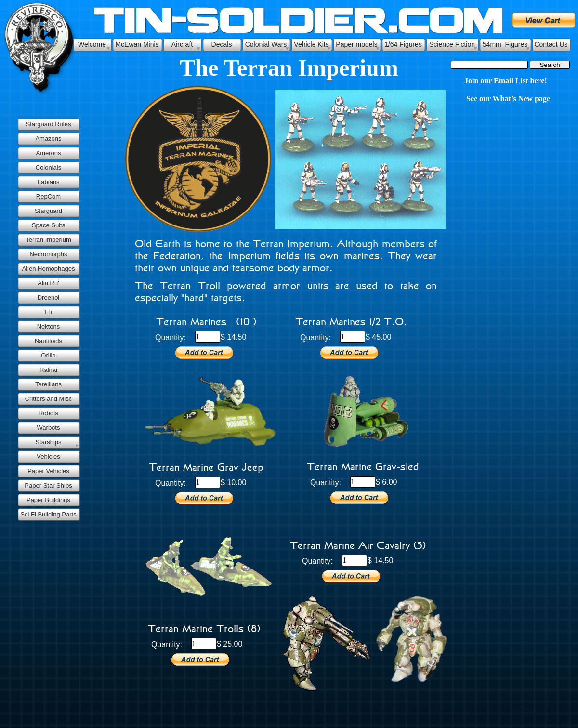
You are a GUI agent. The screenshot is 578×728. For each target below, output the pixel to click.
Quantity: (171, 338)
